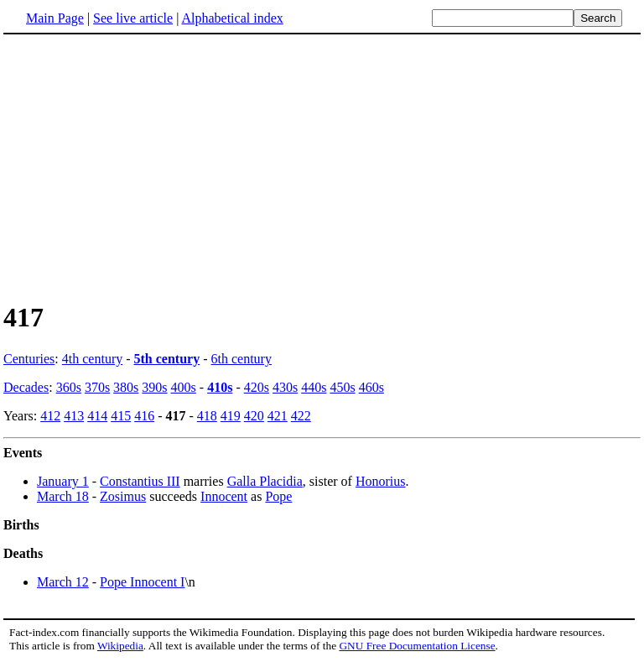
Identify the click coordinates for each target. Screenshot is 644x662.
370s (97, 387)
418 (207, 416)
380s (126, 387)
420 (254, 416)
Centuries (29, 359)
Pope (278, 496)
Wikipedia (120, 646)
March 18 (63, 496)
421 (278, 416)
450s (342, 387)
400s (184, 387)
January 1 (63, 481)
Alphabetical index (232, 18)
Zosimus (123, 496)
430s (285, 387)
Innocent (224, 496)
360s (69, 387)
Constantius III (140, 481)
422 (301, 416)
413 (74, 416)
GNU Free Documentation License (417, 646)
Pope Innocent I (142, 582)
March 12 (63, 582)
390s (154, 387)
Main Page (55, 18)
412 (50, 416)
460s (371, 387)
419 (231, 416)
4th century (92, 359)
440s (314, 387)
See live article (133, 18)
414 (97, 416)
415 (121, 416)
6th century (241, 359)
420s (257, 387)
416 (144, 416)
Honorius (381, 481)
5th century (167, 359)
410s (220, 387)
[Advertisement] (144, 167)
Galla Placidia (265, 481)
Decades (26, 387)
